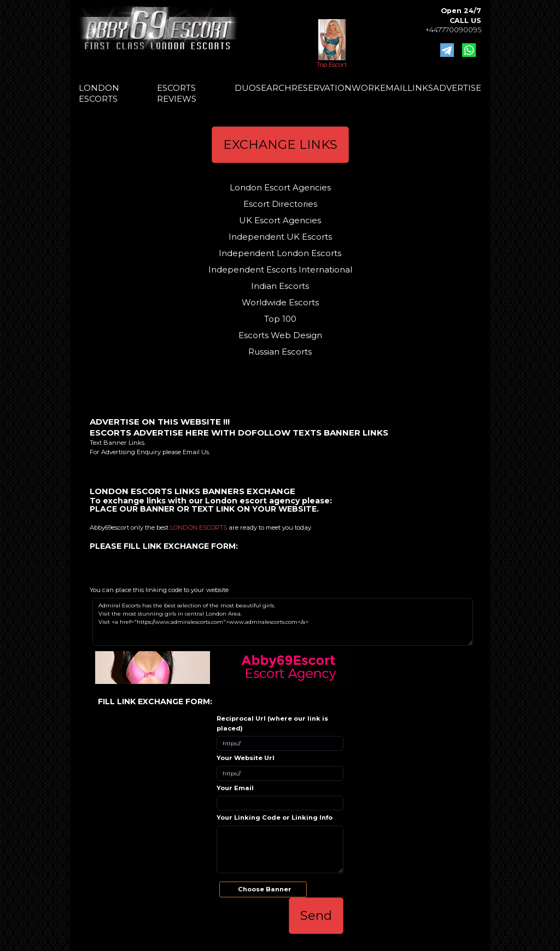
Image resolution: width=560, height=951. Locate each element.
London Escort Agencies (280, 187)
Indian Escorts (280, 286)
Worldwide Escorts (280, 302)
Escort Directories (280, 204)
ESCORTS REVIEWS (177, 93)
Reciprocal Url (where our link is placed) (272, 723)
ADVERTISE (457, 88)
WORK (366, 88)
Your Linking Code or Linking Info (275, 817)
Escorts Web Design (280, 335)
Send (316, 915)
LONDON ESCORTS (99, 93)
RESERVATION (322, 88)
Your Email (235, 788)
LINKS (420, 88)
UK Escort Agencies (280, 220)
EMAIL (394, 88)
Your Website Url (246, 758)
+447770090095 (453, 30)
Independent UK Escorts (280, 237)
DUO (245, 88)
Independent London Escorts (280, 253)
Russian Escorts (280, 352)
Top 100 (280, 319)
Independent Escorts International (280, 269)
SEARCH (274, 88)
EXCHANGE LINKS (280, 144)
